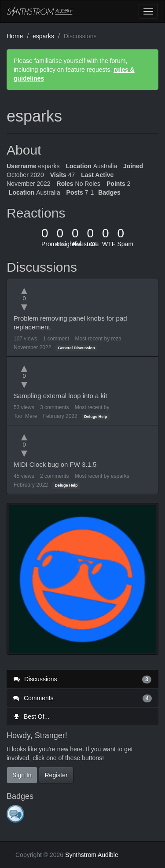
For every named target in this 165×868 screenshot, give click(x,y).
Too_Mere (25, 416)
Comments (82, 698)
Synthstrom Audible (40, 11)
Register (56, 775)
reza (116, 339)
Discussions (82, 679)
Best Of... (31, 717)
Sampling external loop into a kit (60, 396)
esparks (120, 476)
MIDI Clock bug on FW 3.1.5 (55, 464)
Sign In (22, 775)
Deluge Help (95, 417)
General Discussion (77, 348)
